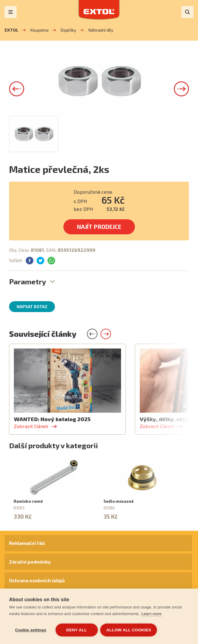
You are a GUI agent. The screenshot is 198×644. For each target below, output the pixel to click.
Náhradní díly (101, 30)
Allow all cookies (129, 630)
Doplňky (69, 30)
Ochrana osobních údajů (37, 580)
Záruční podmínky (30, 562)
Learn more (152, 614)
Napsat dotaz (32, 307)
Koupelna (40, 30)
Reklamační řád (27, 543)
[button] (17, 89)
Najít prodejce (99, 227)
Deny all (76, 630)
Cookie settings (31, 630)
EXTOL (11, 30)
